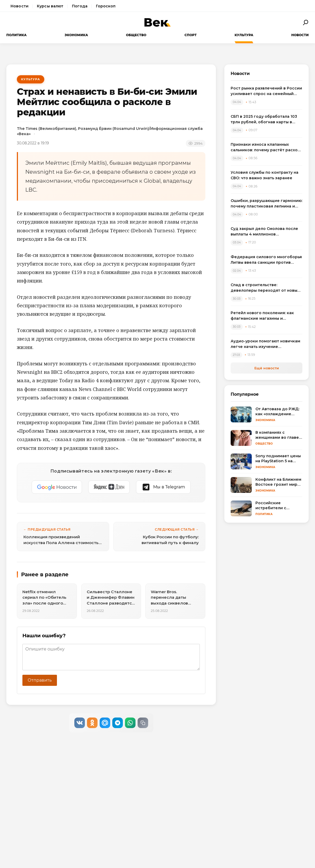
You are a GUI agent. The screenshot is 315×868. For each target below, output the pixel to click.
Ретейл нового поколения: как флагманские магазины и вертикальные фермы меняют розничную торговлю (262, 316)
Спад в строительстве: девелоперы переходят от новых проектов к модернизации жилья (265, 288)
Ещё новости (267, 368)
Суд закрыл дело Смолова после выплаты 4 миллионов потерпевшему (264, 232)
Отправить (40, 680)
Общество (136, 35)
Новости (20, 6)
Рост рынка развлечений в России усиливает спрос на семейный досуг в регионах (266, 91)
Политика (16, 35)
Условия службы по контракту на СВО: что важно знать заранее (265, 175)
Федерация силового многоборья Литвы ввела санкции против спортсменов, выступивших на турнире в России (266, 260)
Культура (244, 35)
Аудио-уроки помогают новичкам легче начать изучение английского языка (265, 344)
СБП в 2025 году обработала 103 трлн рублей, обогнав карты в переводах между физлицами (264, 119)
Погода (80, 6)
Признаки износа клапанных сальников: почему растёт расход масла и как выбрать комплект (266, 147)
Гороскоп (106, 6)
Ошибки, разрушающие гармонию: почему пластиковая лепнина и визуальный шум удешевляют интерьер (266, 204)
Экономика (76, 35)
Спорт (191, 35)
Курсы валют (50, 6)
